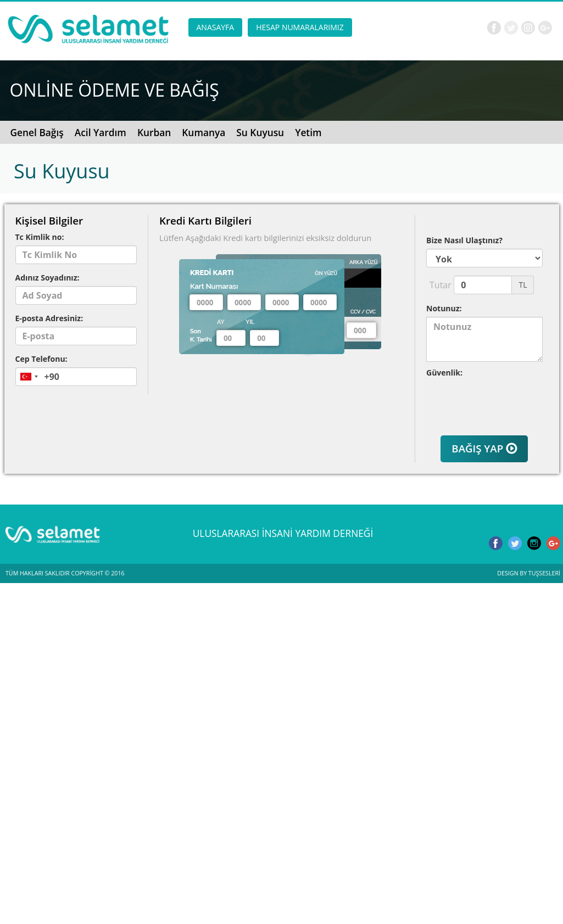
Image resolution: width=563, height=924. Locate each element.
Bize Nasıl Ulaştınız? (464, 240)
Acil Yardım (101, 132)
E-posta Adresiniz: (49, 318)
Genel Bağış (37, 132)
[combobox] (29, 377)
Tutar (437, 285)
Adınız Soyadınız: (48, 278)
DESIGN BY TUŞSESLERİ (529, 573)
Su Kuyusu (260, 132)
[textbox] (206, 302)
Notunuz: (444, 308)
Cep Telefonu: (41, 359)
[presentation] (490, 397)
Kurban (154, 132)
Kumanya (204, 132)
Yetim (308, 132)
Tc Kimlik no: (40, 237)
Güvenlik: (444, 373)
